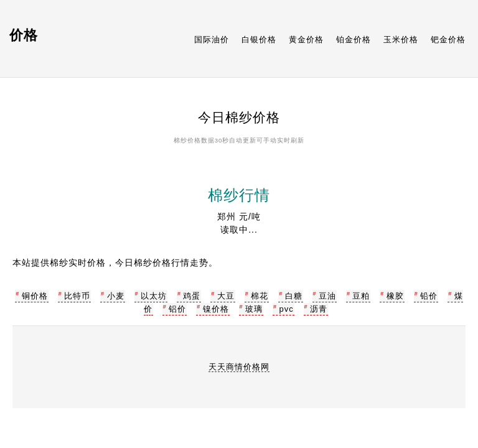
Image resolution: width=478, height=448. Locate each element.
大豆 (226, 296)
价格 (24, 35)
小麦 (116, 296)
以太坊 (154, 296)
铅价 (429, 296)
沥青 (319, 309)
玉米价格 (401, 40)
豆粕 (361, 296)
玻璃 (254, 309)
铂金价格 (354, 40)
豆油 (327, 296)
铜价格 (35, 296)
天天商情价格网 (239, 367)
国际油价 (212, 40)
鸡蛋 (192, 296)
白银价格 (259, 40)
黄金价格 (306, 40)
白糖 (294, 296)
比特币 (77, 296)
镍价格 (216, 309)
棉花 (260, 296)
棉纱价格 (187, 140)
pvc (286, 309)
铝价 (177, 309)
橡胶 (395, 296)
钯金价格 (448, 40)
